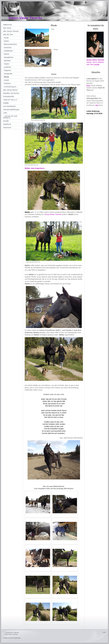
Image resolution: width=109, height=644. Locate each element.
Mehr (88, 86)
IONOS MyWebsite (15, 638)
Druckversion (8, 633)
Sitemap (16, 633)
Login (104, 632)
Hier (97, 105)
